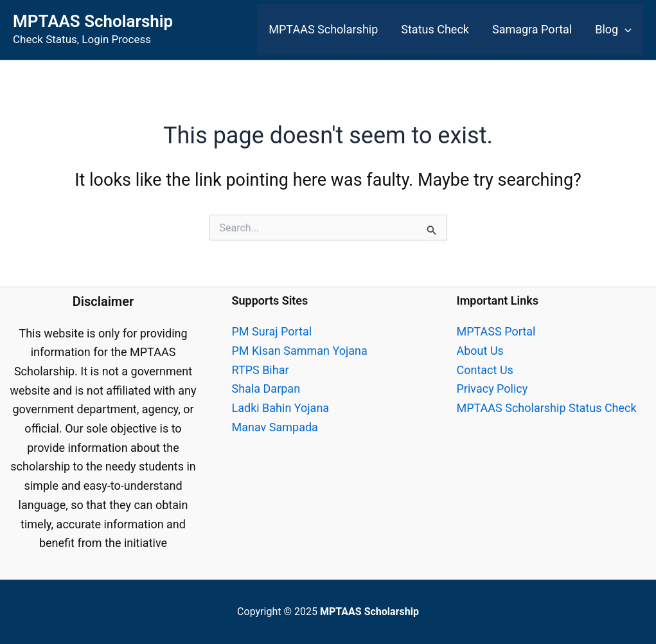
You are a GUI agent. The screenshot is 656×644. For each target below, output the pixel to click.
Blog (613, 30)
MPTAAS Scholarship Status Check (547, 408)
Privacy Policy (492, 389)
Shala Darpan (266, 389)
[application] (625, 30)
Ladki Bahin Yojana (281, 408)
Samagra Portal (532, 29)
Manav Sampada (275, 427)
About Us (480, 351)
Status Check (435, 29)
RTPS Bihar (261, 370)
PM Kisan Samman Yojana (300, 351)
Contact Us (485, 370)
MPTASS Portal (496, 331)
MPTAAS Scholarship (93, 21)
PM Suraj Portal (272, 331)
